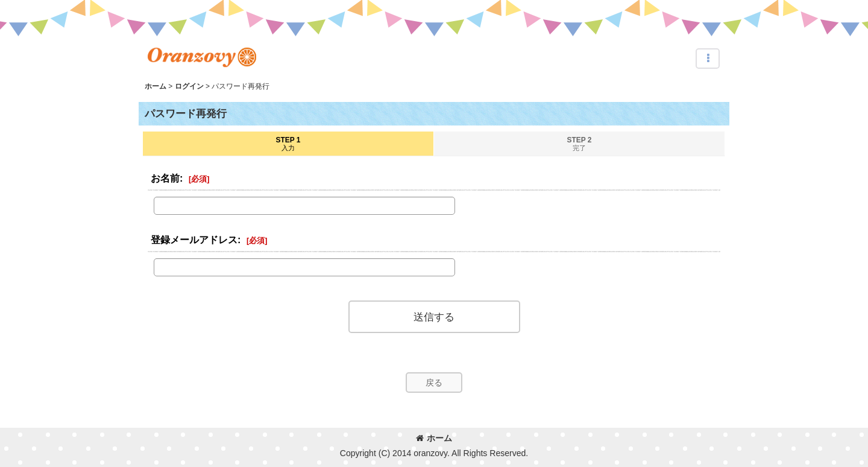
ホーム (434, 438)
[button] (708, 59)
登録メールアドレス (194, 240)
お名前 (165, 178)
